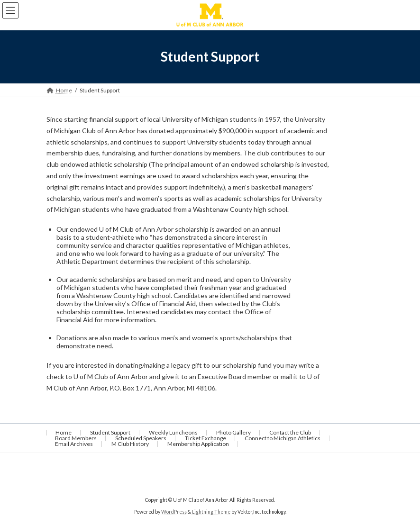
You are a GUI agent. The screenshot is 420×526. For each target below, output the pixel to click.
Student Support (110, 432)
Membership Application (198, 444)
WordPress (174, 511)
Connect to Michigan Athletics (283, 438)
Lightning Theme (211, 511)
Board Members (76, 438)
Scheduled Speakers (141, 438)
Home (64, 432)
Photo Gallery (233, 432)
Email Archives (74, 444)
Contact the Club (290, 432)
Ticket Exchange (205, 438)
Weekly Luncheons (173, 432)
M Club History (130, 444)
